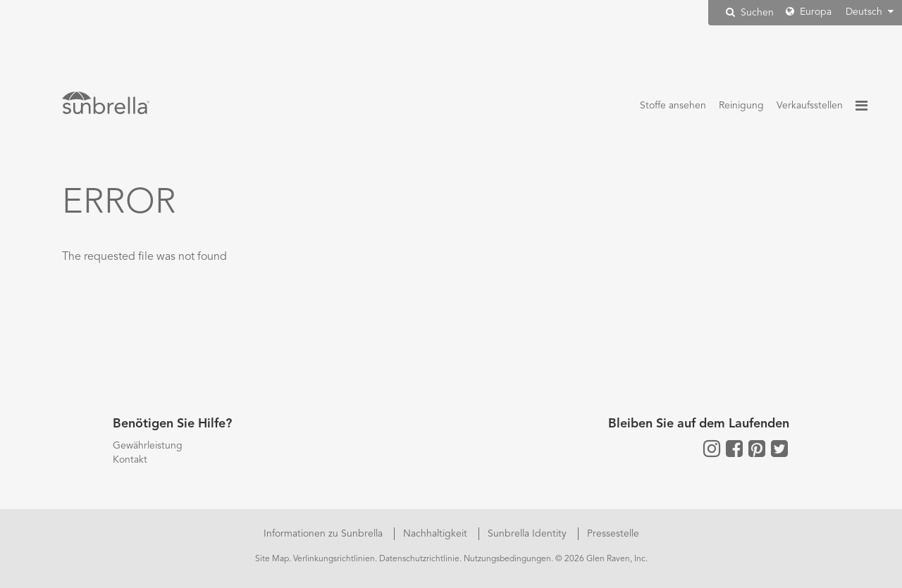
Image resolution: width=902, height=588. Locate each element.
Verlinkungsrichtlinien (334, 559)
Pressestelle (613, 534)
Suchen (750, 12)
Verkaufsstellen (810, 106)
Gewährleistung (148, 446)
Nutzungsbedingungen (507, 559)
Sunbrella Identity (529, 534)
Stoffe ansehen (673, 106)
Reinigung (741, 106)
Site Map (272, 559)
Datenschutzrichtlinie (419, 559)
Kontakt (130, 460)
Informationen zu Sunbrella (325, 534)
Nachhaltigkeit (437, 534)
